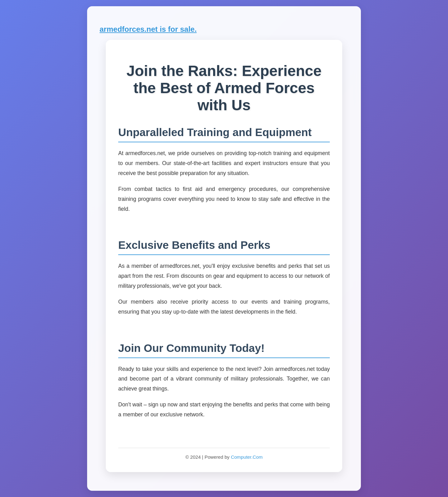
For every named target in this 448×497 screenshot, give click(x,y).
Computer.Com (247, 457)
